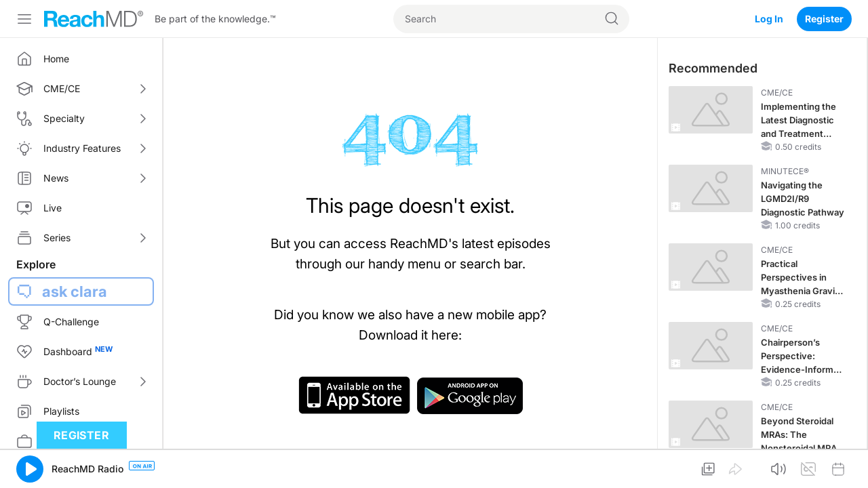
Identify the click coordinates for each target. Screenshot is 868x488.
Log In (769, 19)
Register (824, 19)
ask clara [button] (75, 291)
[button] (30, 469)
